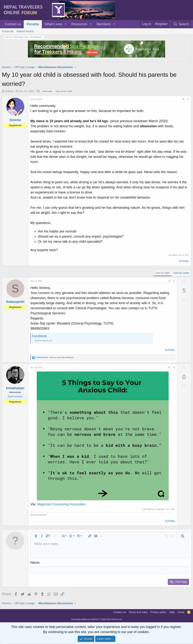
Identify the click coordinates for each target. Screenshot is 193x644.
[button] (65, 24)
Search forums (25, 31)
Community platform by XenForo (97, 619)
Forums (33, 24)
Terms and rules (138, 612)
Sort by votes (181, 273)
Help (172, 612)
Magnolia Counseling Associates (62, 504)
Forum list (8, 31)
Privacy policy (158, 612)
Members (104, 24)
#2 (174, 281)
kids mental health (64, 91)
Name (35, 563)
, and (55, 357)
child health (47, 91)
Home (181, 612)
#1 (188, 99)
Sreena (9, 91)
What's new (53, 24)
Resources (79, 24)
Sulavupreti (15, 302)
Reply (185, 261)
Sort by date (163, 273)
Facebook (39, 336)
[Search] (181, 24)
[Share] (183, 99)
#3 (174, 367)
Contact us (13, 24)
